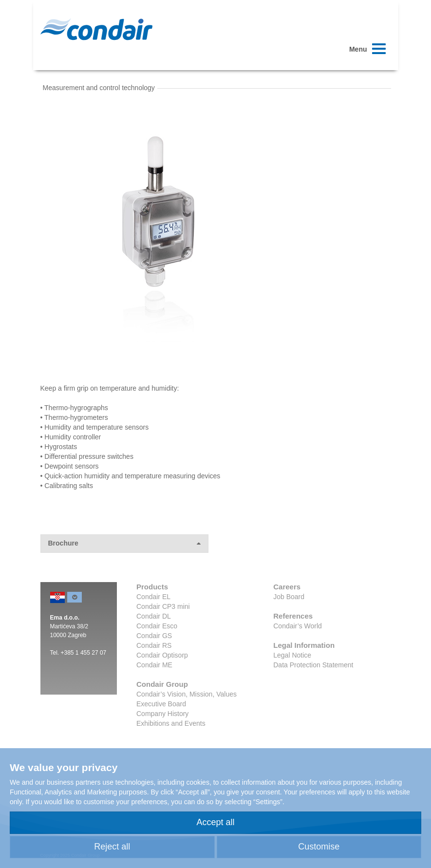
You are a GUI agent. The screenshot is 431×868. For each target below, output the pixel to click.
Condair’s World (298, 626)
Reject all (112, 847)
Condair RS (154, 645)
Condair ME (154, 665)
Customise (319, 847)
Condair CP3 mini (163, 606)
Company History (162, 714)
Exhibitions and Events (171, 723)
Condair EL (153, 597)
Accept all (215, 822)
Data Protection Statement (313, 665)
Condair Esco (157, 626)
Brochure (124, 543)
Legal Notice (292, 655)
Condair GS (154, 636)
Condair (96, 29)
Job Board (289, 597)
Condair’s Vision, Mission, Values (187, 694)
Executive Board (161, 704)
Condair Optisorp (162, 655)
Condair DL (154, 616)
